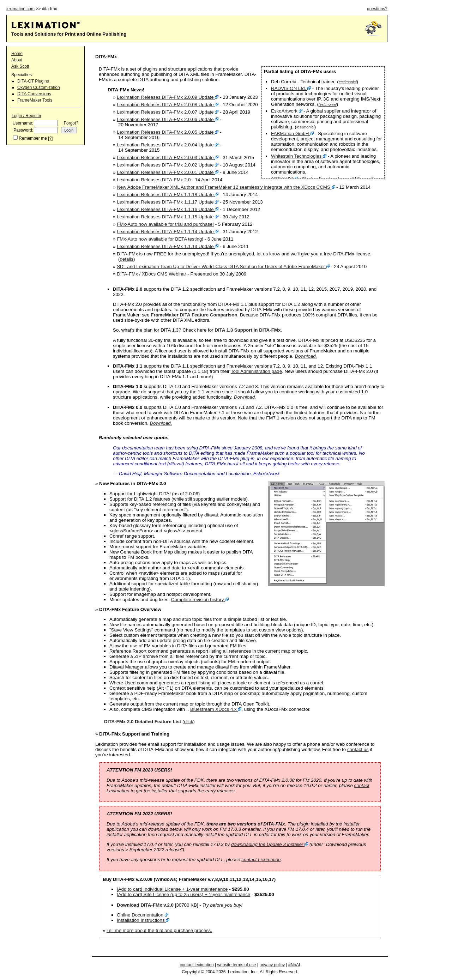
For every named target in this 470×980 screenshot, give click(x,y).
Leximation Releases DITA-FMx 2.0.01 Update (165, 172)
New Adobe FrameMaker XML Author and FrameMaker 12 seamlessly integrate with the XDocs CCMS (224, 187)
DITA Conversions (34, 94)
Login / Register (26, 116)
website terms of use (236, 965)
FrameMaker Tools (35, 100)
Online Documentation (140, 915)
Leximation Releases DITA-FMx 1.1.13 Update (165, 246)
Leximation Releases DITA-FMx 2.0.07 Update (165, 112)
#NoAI (294, 965)
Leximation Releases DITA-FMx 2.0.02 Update (165, 165)
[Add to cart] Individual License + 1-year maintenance (172, 889)
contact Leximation (261, 860)
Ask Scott (20, 66)
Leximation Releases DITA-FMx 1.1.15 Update (165, 217)
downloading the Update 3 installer (267, 844)
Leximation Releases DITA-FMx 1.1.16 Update (165, 209)
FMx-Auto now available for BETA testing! (160, 239)
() (149, 722)
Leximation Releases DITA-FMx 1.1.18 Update (165, 195)
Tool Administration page (256, 371)
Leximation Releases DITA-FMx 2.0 (154, 180)
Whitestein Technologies (296, 156)
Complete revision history (198, 600)
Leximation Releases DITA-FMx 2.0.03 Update (165, 158)
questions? (377, 9)
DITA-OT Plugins (33, 81)
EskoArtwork (284, 111)
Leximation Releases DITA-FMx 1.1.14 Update (165, 232)
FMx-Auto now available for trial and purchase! (165, 224)
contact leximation (197, 965)
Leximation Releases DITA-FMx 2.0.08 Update (165, 105)
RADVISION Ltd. (288, 88)
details (126, 259)
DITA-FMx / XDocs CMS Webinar (152, 274)
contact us (358, 749)
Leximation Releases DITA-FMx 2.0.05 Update (165, 132)
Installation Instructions (141, 920)
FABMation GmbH (290, 134)
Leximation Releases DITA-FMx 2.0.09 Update (165, 97)
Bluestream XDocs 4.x (213, 709)
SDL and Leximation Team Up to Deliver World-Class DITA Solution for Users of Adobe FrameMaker (221, 267)
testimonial (348, 82)
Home (17, 54)
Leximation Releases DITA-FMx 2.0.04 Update (165, 145)
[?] (50, 138)
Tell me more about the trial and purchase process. (159, 930)
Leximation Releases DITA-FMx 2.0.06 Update (165, 119)
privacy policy (272, 965)
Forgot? (71, 123)
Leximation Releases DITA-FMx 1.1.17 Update (165, 202)
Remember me (33, 138)
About (17, 60)
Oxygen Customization (39, 87)
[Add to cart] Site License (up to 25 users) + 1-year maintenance (183, 894)
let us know (269, 254)
